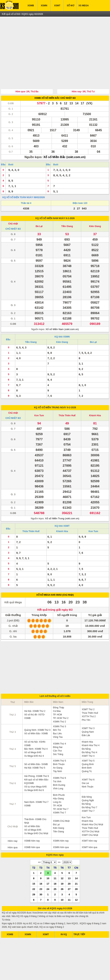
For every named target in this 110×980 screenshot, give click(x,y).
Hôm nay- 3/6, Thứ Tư (83, 74)
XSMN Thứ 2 (59, 704)
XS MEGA (84, 6)
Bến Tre (57, 713)
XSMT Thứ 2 (88, 692)
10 (48, 861)
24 (48, 872)
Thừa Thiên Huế (67, 398)
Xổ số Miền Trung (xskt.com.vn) (62, 501)
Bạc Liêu (57, 716)
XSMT (57, 6)
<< (39, 845)
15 (34, 866)
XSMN (44, 6)
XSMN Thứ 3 (59, 709)
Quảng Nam (88, 715)
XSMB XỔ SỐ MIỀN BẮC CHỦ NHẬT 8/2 (55, 81)
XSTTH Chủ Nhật (90, 814)
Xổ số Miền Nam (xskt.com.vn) (62, 312)
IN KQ (64, 917)
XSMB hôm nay (32, 824)
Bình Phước (59, 778)
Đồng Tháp (58, 690)
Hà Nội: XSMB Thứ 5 (35, 751)
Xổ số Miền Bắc (32, 809)
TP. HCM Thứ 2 (61, 701)
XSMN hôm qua (61, 830)
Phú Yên (86, 703)
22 (34, 872)
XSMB (31, 6)
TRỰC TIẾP (79, 917)
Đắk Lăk (86, 718)
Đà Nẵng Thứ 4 (89, 735)
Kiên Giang (95, 209)
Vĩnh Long (58, 771)
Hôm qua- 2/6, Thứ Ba (27, 74)
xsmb (26, 974)
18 (55, 866)
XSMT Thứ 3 (88, 711)
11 (55, 861)
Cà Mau (57, 694)
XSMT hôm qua (89, 830)
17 (48, 866)
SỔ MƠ (70, 6)
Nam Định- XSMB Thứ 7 (36, 785)
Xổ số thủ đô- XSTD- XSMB (35, 699)
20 (69, 866)
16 (41, 866)
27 (69, 872)
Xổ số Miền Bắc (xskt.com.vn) (65, 140)
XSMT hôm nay (89, 824)
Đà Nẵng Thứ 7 (89, 790)
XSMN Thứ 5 (59, 744)
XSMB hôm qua (32, 830)
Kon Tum (39, 398)
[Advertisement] (55, 45)
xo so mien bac (55, 974)
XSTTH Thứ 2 (89, 699)
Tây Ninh (57, 754)
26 (62, 872)
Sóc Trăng (58, 737)
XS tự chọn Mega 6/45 (35, 769)
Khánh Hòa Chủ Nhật (92, 807)
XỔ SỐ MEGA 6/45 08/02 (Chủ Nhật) (55, 578)
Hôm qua (13, 830)
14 (76, 861)
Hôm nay (13, 824)
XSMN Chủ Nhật (61, 804)
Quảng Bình (88, 747)
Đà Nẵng (86, 732)
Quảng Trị (87, 754)
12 (62, 861)
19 (62, 866)
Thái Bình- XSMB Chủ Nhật (35, 804)
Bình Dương (59, 768)
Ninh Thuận (88, 769)
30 (41, 877)
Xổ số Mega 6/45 (33, 735)
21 (76, 866)
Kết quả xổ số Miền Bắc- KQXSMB (37, 764)
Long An (57, 785)
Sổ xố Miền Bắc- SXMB (36, 747)
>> (59, 845)
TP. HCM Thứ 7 (61, 792)
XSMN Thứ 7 (59, 795)
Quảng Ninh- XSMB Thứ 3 (37, 713)
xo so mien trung (72, 974)
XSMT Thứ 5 (88, 744)
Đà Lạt (39, 209)
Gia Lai (85, 766)
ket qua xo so (16, 974)
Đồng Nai (58, 730)
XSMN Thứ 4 (59, 726)
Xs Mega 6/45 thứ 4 (34, 739)
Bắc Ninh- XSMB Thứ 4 (36, 732)
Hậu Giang (58, 781)
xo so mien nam (38, 974)
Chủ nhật (13, 206)
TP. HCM (57, 697)
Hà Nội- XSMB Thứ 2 (35, 694)
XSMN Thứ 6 (59, 761)
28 (76, 872)
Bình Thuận (59, 747)
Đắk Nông (87, 780)
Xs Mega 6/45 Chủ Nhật (36, 816)
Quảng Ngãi (88, 783)
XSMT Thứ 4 (88, 739)
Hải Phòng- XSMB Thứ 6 (37, 759)
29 (34, 877)
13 (69, 861)
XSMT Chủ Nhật (90, 818)
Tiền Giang (67, 209)
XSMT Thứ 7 (88, 794)
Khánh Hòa (95, 398)
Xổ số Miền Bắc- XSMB (36, 716)
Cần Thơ (57, 734)
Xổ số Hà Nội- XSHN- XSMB (35, 726)
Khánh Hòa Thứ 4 (91, 728)
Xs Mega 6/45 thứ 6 (34, 773)
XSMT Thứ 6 (88, 762)
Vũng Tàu (58, 720)
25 (55, 872)
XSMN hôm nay (61, 824)
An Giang (58, 751)
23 (41, 872)
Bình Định (87, 751)
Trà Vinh (57, 764)
